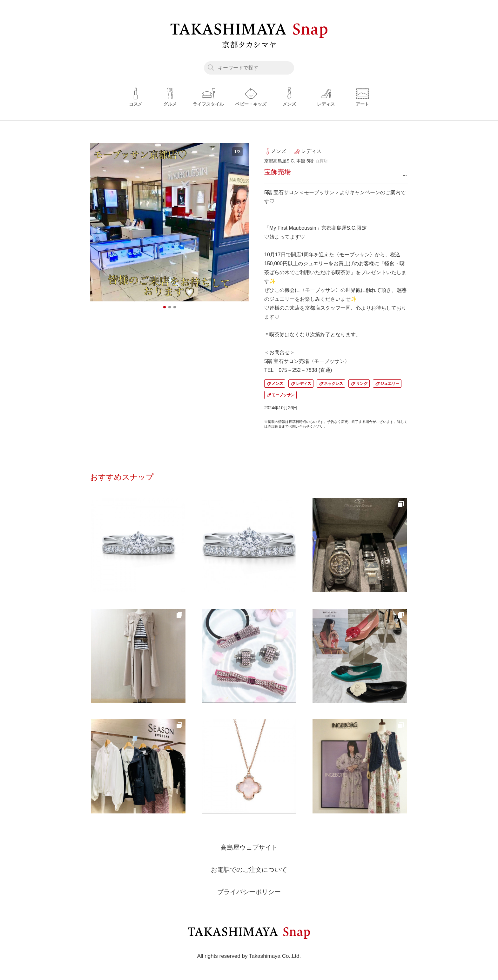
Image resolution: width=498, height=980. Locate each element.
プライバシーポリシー (249, 892)
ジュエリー (390, 384)
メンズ (277, 384)
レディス (304, 384)
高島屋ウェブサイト (249, 847)
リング (362, 384)
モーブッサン (283, 395)
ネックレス (333, 384)
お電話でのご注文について (249, 870)
